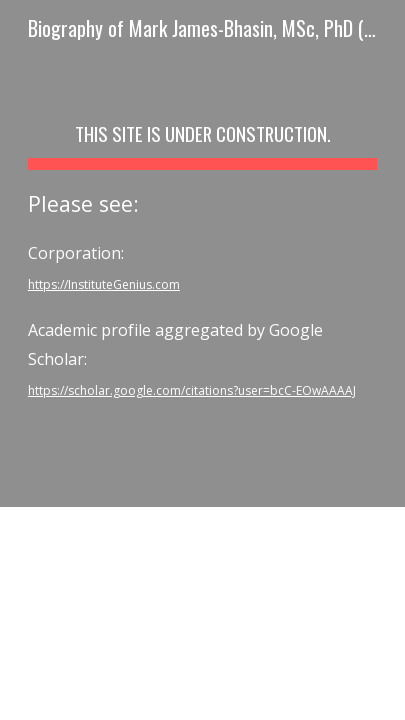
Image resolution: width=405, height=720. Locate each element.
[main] (202, 253)
